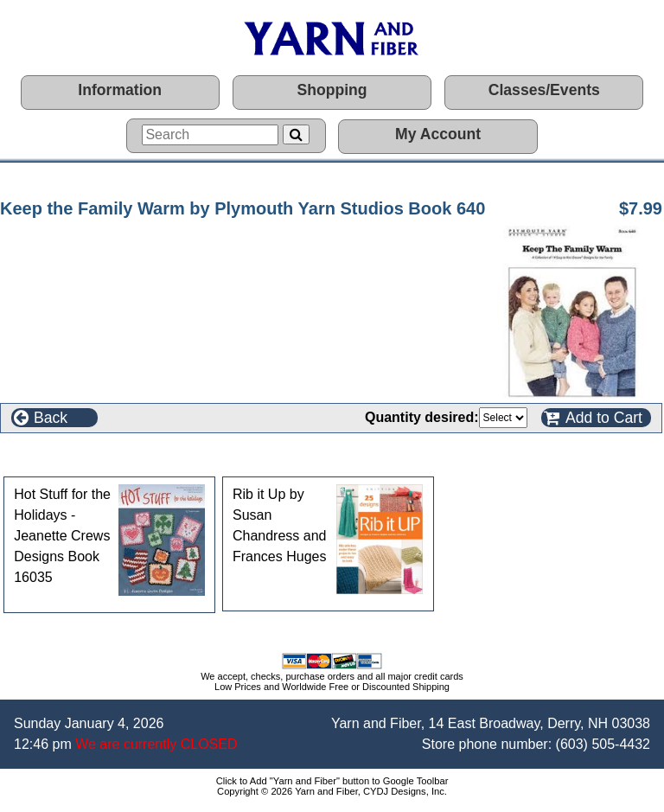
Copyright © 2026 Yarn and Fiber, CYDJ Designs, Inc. (332, 791)
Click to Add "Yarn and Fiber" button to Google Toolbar (332, 781)
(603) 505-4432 (603, 744)
